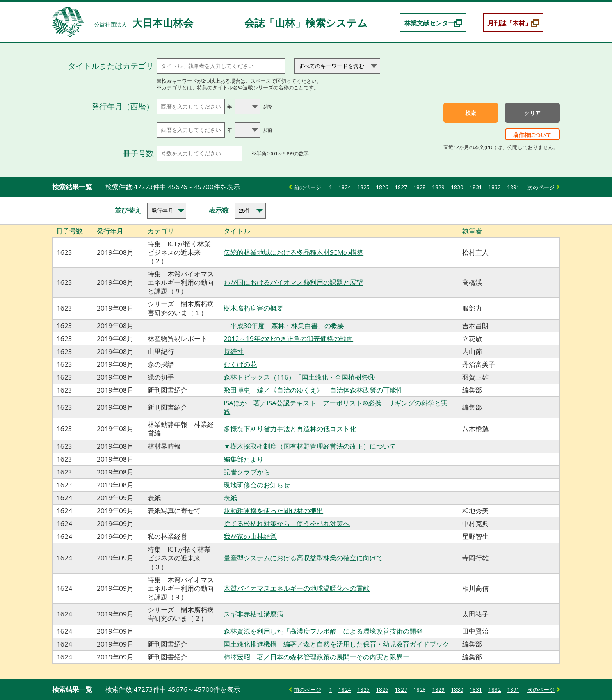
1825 (363, 187)
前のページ (308, 187)
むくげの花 (240, 364)
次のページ (541, 187)
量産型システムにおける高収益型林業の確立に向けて (303, 558)
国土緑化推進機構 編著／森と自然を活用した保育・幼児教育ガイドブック (336, 644)
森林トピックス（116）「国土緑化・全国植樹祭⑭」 (302, 377)
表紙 (230, 498)
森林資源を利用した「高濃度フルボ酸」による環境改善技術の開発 (323, 631)
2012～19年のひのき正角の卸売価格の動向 (288, 338)
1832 (495, 187)
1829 (438, 187)
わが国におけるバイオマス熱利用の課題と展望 (293, 282)
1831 (476, 187)
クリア (532, 113)
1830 (457, 187)
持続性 (234, 351)
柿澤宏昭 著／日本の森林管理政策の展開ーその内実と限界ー (317, 657)
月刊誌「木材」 (509, 23)
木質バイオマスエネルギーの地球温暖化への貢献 (297, 588)
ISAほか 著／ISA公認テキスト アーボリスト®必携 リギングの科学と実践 (336, 407)
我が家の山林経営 (250, 536)
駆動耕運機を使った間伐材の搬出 (273, 511)
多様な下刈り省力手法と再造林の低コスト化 (290, 429)
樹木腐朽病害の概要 (254, 308)
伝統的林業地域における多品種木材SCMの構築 (294, 252)
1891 (513, 187)
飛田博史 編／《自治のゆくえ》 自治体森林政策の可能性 (313, 390)
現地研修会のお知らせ (257, 485)
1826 (382, 187)
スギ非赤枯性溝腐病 (254, 614)
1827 (401, 187)
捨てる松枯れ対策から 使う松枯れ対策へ (287, 523)
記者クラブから (247, 472)
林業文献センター (429, 23)
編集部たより (244, 459)
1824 (345, 187)
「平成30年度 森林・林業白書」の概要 (284, 326)
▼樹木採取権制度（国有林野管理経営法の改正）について (310, 446)
